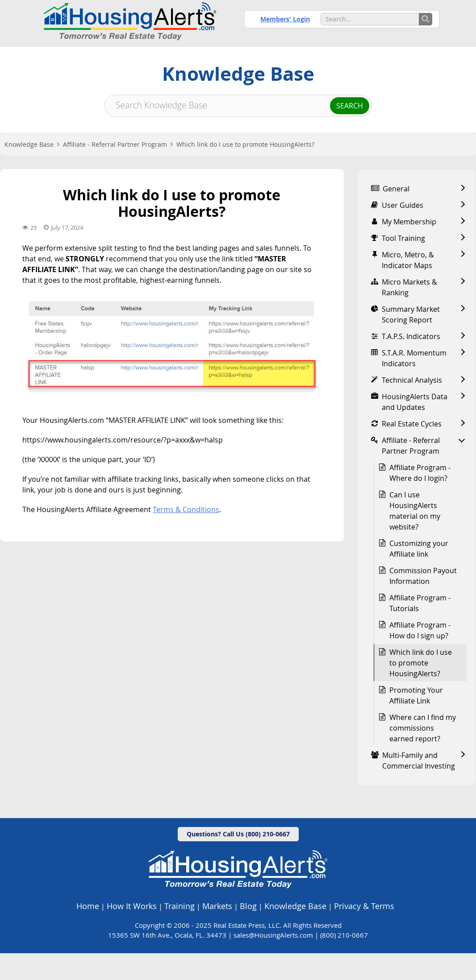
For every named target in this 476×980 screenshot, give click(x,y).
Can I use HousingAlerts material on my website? (415, 538)
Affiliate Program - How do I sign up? (420, 657)
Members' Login (285, 19)
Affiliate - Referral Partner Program (115, 171)
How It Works (132, 933)
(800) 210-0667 (344, 962)
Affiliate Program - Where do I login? (420, 500)
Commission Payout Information (423, 603)
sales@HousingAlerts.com (273, 962)
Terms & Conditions (186, 536)
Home (88, 933)
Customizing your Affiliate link (419, 575)
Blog (248, 933)
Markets (217, 933)
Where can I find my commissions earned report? (423, 755)
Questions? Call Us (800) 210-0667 (238, 861)
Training (180, 933)
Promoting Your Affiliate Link (416, 722)
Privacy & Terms (364, 933)
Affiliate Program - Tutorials (420, 630)
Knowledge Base (29, 171)
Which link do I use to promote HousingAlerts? (245, 171)
